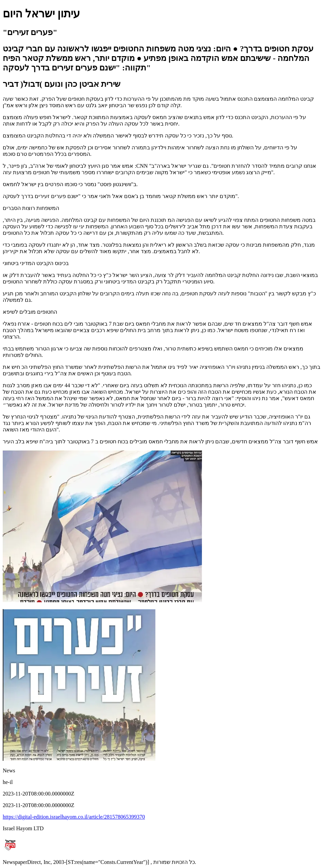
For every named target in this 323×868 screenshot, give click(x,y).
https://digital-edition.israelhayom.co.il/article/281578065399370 (74, 817)
